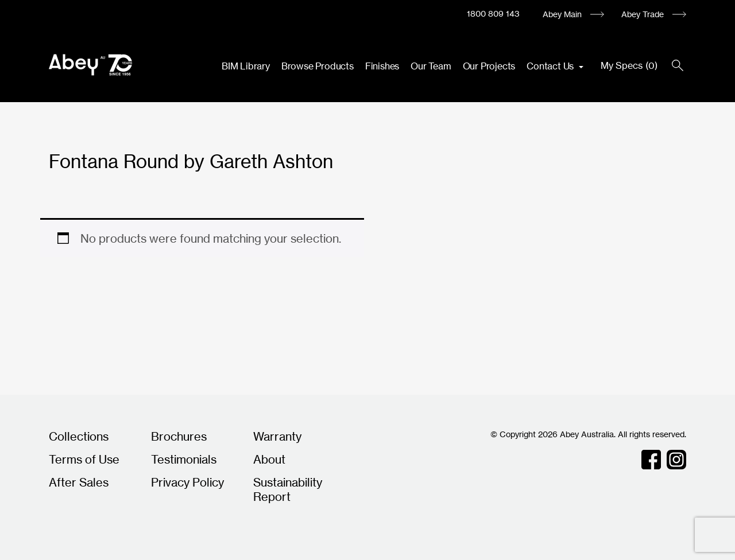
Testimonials (184, 459)
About (269, 459)
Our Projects (489, 66)
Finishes (382, 66)
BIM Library (246, 66)
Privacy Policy (187, 482)
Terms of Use (84, 459)
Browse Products (318, 66)
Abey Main (562, 14)
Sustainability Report (288, 489)
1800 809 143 (493, 13)
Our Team (431, 66)
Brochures (179, 436)
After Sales (79, 482)
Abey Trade (643, 14)
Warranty (277, 436)
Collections (79, 436)
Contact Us (551, 66)
